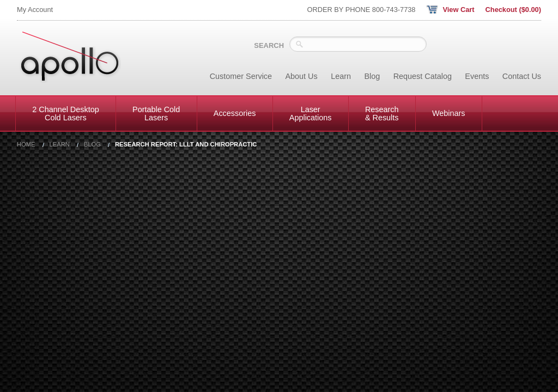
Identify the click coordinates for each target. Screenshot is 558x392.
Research (382, 113)
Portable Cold (156, 113)
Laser (311, 113)
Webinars (449, 113)
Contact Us (522, 76)
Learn (341, 76)
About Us (302, 76)
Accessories (235, 113)
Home (26, 145)
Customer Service (241, 76)
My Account (35, 10)
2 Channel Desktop (65, 113)
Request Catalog (423, 76)
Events (477, 76)
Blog (372, 76)
